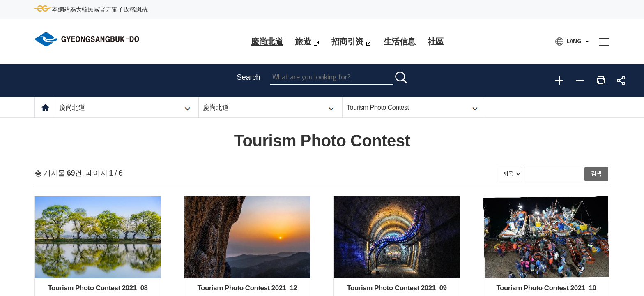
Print (600, 81)
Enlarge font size (559, 81)
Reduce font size (580, 81)
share (621, 81)
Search (248, 77)
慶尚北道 (72, 108)
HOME (45, 108)
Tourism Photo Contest (378, 108)
